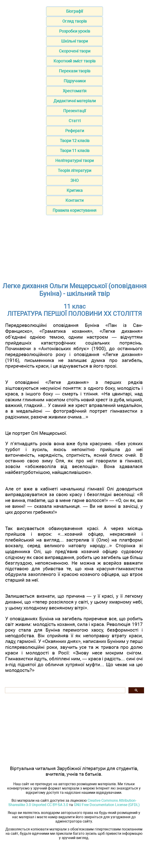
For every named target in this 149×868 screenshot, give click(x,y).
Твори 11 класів (75, 151)
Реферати (75, 131)
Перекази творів (75, 71)
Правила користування (74, 210)
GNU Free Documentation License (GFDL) (107, 805)
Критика (75, 190)
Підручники (75, 81)
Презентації (74, 111)
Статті (75, 121)
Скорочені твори (75, 51)
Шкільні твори (74, 41)
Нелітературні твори (74, 161)
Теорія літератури (74, 170)
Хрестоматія (75, 91)
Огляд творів (74, 21)
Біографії (74, 11)
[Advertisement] (74, 248)
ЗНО (74, 180)
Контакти (74, 200)
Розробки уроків (75, 31)
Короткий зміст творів (74, 61)
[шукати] (65, 690)
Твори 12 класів (75, 141)
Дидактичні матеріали (75, 101)
